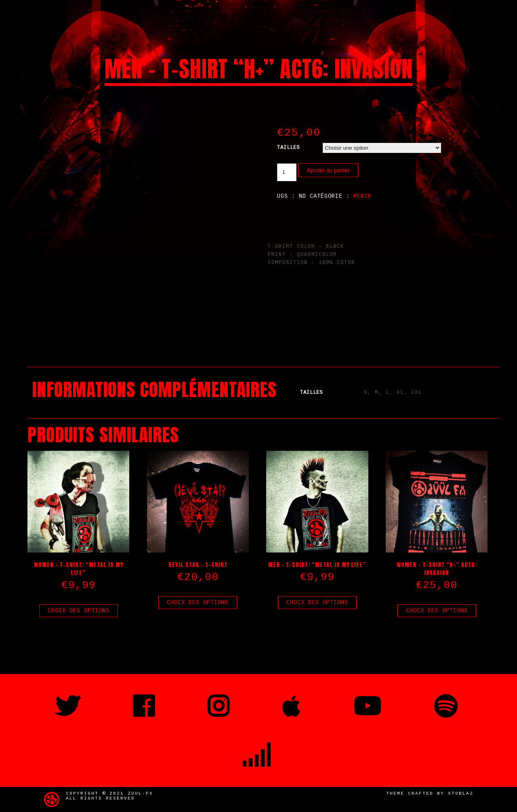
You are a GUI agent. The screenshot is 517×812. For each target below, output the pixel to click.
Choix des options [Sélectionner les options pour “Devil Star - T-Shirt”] (198, 603)
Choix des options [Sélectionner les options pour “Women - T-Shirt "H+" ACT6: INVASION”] (437, 611)
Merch (363, 196)
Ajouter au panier (328, 170)
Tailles (288, 148)
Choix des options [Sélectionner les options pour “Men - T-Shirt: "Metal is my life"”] (317, 603)
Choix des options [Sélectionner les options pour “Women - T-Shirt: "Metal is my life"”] (79, 611)
